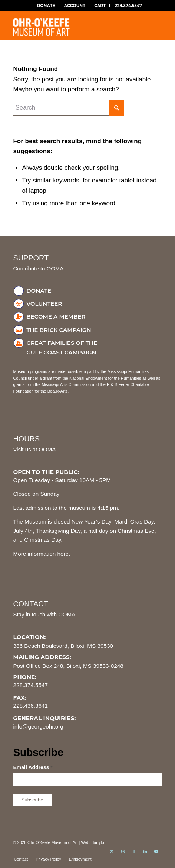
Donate (39, 291)
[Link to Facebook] (134, 851)
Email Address (33, 767)
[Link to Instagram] (123, 851)
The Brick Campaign (59, 330)
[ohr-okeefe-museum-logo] (72, 26)
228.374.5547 (128, 6)
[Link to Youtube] (156, 851)
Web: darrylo (92, 842)
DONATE (46, 6)
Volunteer (44, 304)
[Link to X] (112, 851)
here (63, 554)
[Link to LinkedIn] (145, 851)
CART (100, 6)
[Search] (69, 108)
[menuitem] (46, 6)
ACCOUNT (75, 6)
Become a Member (56, 317)
